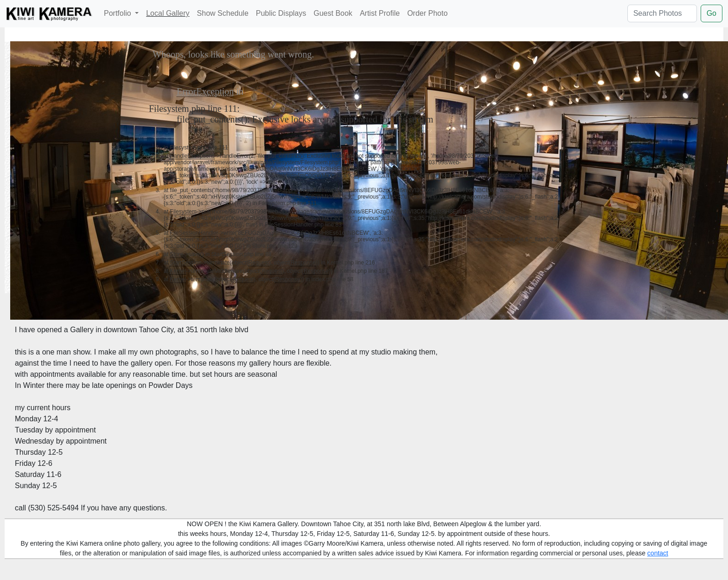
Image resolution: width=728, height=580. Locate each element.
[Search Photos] (662, 13)
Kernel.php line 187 (364, 271)
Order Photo (427, 13)
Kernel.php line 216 (351, 263)
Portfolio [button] (118, 13)
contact (658, 553)
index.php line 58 (333, 279)
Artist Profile (380, 13)
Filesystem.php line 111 (193, 109)
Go (712, 13)
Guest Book (333, 13)
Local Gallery (168, 13)
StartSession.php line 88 (241, 254)
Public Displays (281, 13)
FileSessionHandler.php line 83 (303, 225)
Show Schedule (223, 13)
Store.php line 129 (275, 246)
